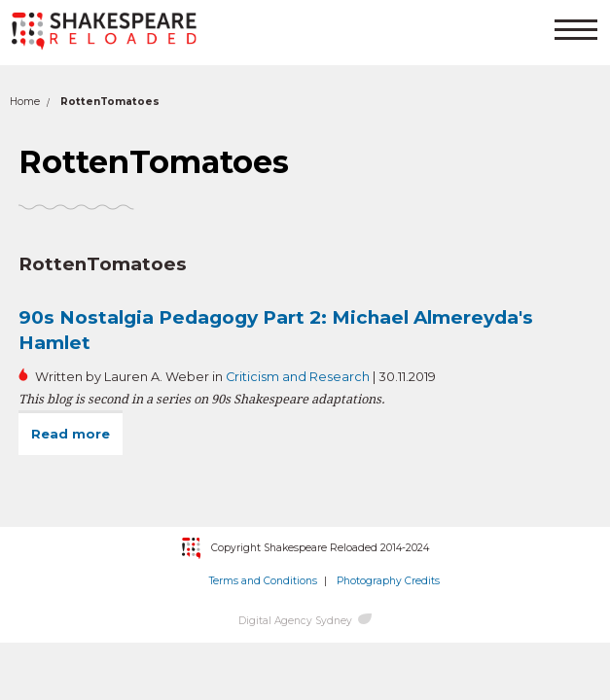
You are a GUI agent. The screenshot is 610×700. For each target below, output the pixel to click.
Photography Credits (388, 581)
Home (25, 102)
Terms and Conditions (263, 581)
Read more (77, 434)
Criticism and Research (298, 377)
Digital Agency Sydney (295, 621)
